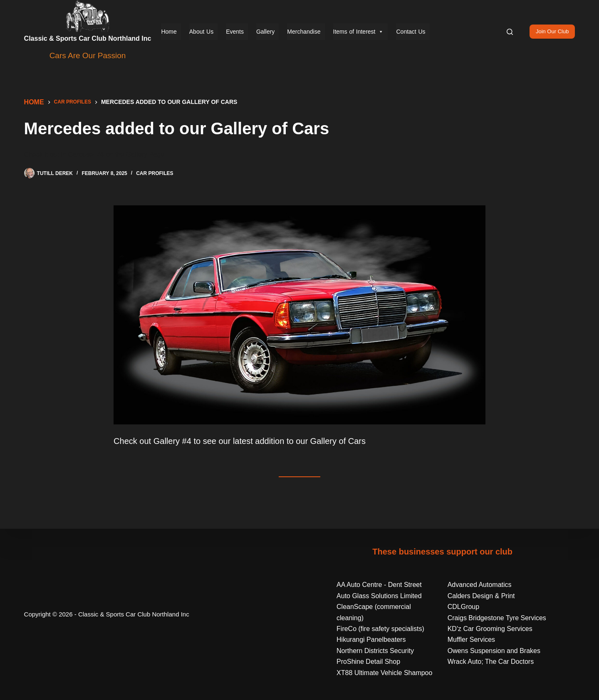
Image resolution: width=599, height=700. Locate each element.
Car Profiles (155, 173)
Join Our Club (552, 31)
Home (169, 32)
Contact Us (411, 32)
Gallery (265, 32)
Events (235, 32)
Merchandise (304, 32)
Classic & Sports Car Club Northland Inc (88, 38)
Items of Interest (359, 32)
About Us (201, 32)
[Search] (510, 32)
